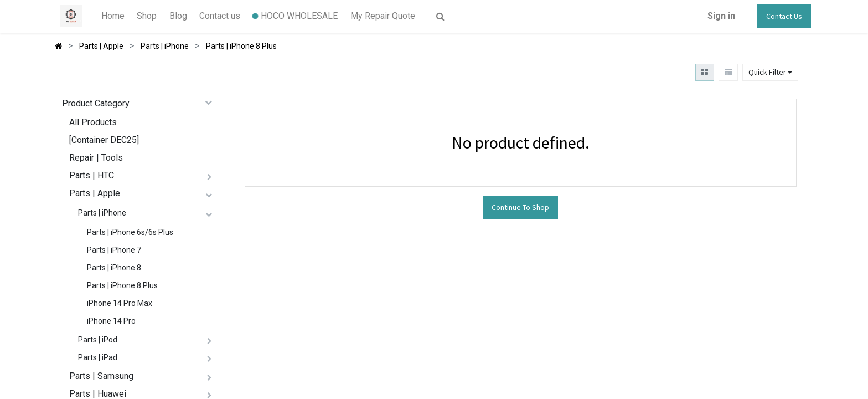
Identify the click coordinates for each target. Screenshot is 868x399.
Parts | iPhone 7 (114, 250)
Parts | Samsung (101, 376)
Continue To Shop (520, 207)
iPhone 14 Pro (111, 321)
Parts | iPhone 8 (114, 268)
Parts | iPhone (102, 213)
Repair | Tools (96, 158)
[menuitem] (113, 16)
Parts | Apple (95, 193)
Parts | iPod (98, 340)
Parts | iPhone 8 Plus (122, 285)
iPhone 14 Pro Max (120, 303)
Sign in (721, 16)
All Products (93, 122)
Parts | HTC (92, 175)
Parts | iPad (98, 357)
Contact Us (784, 16)
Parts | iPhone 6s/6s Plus (130, 232)
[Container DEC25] (104, 140)
